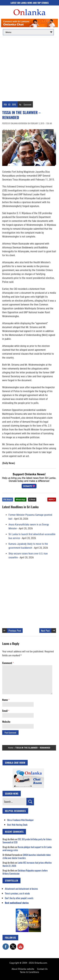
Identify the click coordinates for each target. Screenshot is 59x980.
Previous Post (15, 631)
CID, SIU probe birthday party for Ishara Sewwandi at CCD (27, 841)
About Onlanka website (23, 969)
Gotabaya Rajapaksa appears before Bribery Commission (25, 872)
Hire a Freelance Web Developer (20, 820)
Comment (27, 104)
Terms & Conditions (29, 972)
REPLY (52, 500)
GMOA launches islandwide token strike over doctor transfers (27, 856)
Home (11, 748)
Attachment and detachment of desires (21, 889)
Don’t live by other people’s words (19, 898)
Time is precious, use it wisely (17, 893)
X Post (32, 500)
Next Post (45, 631)
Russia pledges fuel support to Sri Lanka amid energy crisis (27, 848)
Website (6, 722)
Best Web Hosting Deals (17, 825)
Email (6, 711)
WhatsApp (21, 500)
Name (6, 700)
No (20, 104)
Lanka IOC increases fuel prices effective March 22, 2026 (27, 864)
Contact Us (42, 969)
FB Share (8, 500)
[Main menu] (28, 32)
